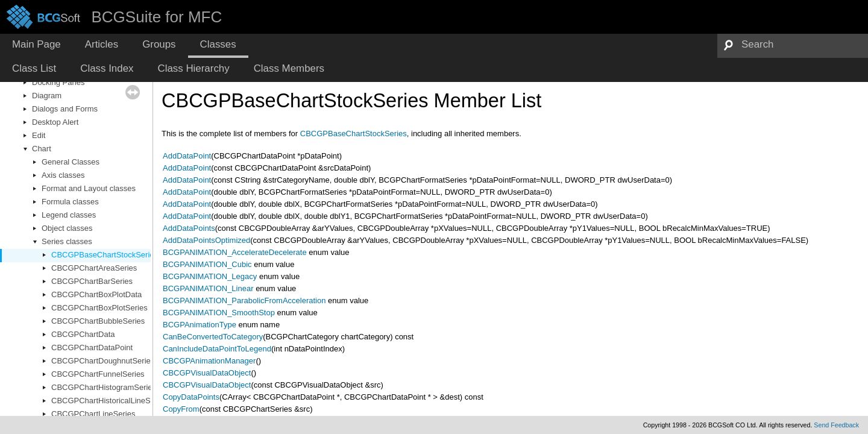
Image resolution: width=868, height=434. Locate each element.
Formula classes (70, 202)
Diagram (47, 96)
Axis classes (63, 175)
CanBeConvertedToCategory (213, 337)
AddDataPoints (189, 228)
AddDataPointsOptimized (206, 240)
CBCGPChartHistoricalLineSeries (109, 401)
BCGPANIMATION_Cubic (207, 264)
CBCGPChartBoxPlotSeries (99, 308)
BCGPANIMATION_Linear (208, 288)
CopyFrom (181, 409)
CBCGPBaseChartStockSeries (105, 255)
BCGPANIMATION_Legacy (210, 276)
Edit (39, 135)
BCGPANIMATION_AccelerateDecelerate (235, 252)
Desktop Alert (55, 122)
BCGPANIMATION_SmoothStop (219, 313)
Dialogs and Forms (65, 109)
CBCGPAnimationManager (209, 361)
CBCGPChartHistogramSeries (104, 387)
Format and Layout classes (89, 188)
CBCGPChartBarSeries (92, 281)
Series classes (67, 241)
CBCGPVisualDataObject (207, 373)
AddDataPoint (187, 156)
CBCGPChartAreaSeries (94, 268)
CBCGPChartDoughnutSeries (103, 361)
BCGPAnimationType (200, 325)
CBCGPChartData (83, 334)
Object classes (67, 228)
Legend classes (69, 215)
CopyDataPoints (191, 397)
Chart (42, 149)
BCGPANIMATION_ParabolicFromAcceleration (244, 300)
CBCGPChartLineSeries (93, 414)
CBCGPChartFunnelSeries (98, 374)
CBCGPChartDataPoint (92, 348)
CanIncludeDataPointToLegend (217, 349)
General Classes (71, 162)
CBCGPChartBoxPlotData (96, 294)
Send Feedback (836, 425)
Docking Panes (58, 82)
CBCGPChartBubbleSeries (98, 321)
